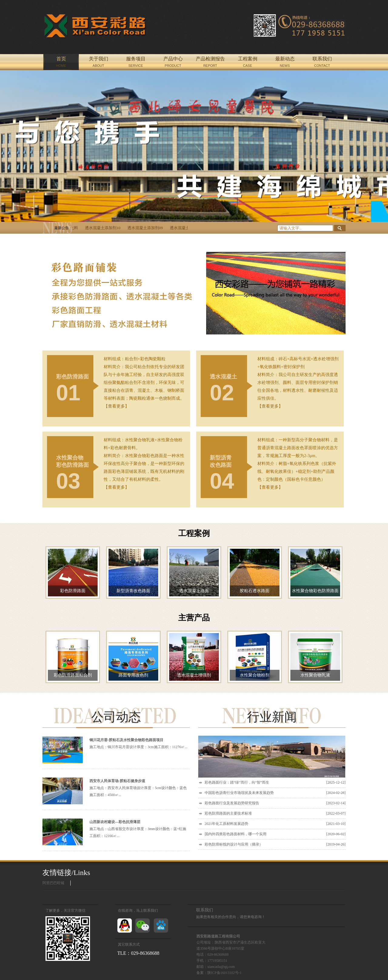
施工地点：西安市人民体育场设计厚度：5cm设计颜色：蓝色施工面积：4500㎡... (138, 788)
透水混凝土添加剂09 (148, 228)
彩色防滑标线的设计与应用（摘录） (275, 844)
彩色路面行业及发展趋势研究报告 (275, 803)
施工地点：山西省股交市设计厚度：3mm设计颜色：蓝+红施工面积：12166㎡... (138, 829)
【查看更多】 (116, 406)
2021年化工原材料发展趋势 (275, 824)
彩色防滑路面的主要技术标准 (275, 814)
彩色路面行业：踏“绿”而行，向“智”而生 (275, 783)
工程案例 (194, 533)
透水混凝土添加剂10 (106, 228)
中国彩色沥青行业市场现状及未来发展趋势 (275, 793)
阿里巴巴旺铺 (53, 883)
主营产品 (194, 618)
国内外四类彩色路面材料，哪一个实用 (275, 834)
